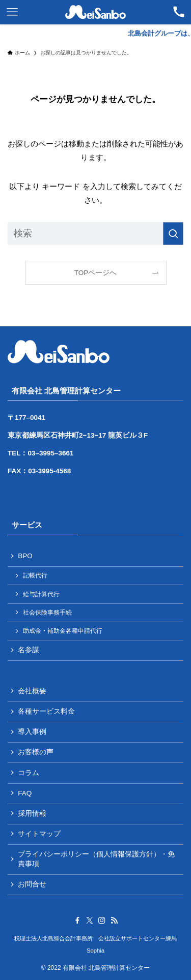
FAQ (25, 793)
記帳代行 (35, 575)
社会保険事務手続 (47, 612)
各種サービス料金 (46, 711)
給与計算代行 (41, 594)
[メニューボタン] (12, 12)
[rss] (114, 921)
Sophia (95, 951)
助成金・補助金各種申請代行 (63, 631)
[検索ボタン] (179, 12)
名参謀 (29, 650)
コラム (29, 773)
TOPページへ (96, 273)
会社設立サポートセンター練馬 (138, 938)
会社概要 (32, 691)
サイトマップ (39, 834)
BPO (25, 556)
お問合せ (32, 884)
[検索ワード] (95, 234)
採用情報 (32, 814)
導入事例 (32, 732)
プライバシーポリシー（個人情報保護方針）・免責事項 (96, 859)
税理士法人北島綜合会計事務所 (53, 938)
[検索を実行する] (173, 234)
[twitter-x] (90, 921)
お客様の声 (36, 752)
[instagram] (102, 921)
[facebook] (77, 921)
